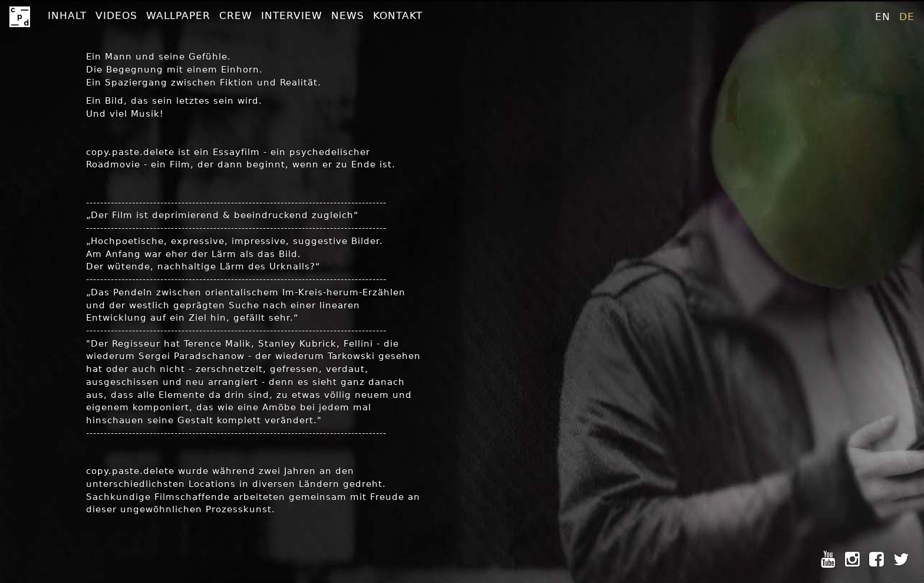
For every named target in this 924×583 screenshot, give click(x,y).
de (907, 17)
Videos (116, 15)
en (883, 17)
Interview (292, 15)
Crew (236, 15)
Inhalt (67, 15)
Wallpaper (178, 15)
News (348, 15)
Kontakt (398, 15)
